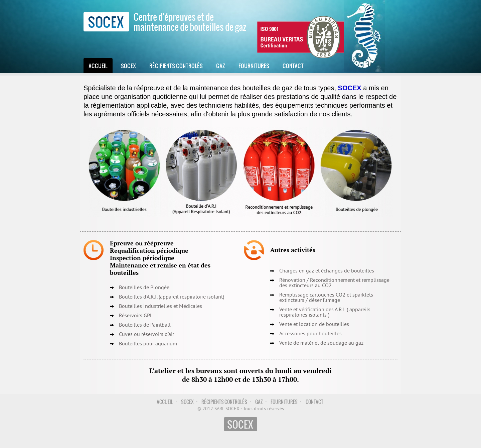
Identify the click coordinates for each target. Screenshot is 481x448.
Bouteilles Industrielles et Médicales (161, 307)
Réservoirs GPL (136, 316)
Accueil (98, 66)
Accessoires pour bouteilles (310, 334)
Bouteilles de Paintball (145, 325)
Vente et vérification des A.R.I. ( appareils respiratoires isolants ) (325, 313)
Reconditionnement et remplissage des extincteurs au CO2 (334, 283)
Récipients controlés (176, 66)
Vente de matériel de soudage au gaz (321, 343)
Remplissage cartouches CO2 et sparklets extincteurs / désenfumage (326, 298)
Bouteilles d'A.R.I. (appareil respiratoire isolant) (172, 297)
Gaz (221, 66)
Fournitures (254, 66)
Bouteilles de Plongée (144, 288)
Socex (128, 66)
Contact (293, 66)
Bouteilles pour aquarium (148, 344)
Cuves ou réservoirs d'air (146, 335)
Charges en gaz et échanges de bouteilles (327, 271)
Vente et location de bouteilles (314, 325)
